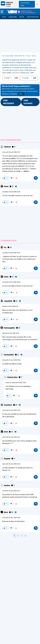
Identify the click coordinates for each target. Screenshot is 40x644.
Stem (6, 512)
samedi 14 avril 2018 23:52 (11, 333)
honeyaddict (9, 355)
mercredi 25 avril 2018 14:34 (11, 464)
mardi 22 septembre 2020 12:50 (16, 383)
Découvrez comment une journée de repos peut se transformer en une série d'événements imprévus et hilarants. (20, 90)
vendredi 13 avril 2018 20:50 (11, 192)
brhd (6, 432)
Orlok (6, 187)
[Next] (25, 536)
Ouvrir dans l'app (25, 4)
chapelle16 (8, 301)
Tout (4, 17)
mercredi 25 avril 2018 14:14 (11, 437)
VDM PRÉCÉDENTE (9, 102)
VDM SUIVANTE (28, 102)
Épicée (22, 17)
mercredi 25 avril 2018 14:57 (11, 152)
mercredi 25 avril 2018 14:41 (11, 491)
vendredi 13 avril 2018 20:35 (11, 253)
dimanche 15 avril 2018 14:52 (11, 360)
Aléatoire (13, 17)
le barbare (8, 405)
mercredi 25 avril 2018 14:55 (11, 518)
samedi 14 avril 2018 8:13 (10, 307)
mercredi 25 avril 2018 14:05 (11, 410)
